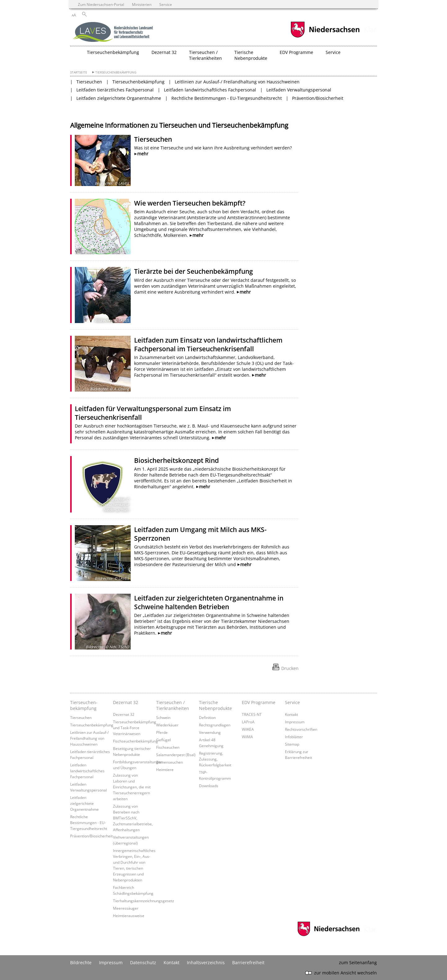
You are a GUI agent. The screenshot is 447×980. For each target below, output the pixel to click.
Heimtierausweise (129, 916)
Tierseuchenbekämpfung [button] (113, 52)
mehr (143, 154)
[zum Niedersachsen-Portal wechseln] (325, 37)
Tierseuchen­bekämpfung (84, 705)
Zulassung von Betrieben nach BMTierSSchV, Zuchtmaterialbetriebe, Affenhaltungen (133, 818)
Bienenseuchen (169, 762)
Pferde (162, 732)
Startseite (79, 72)
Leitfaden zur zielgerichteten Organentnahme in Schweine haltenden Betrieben (209, 602)
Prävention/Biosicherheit (318, 98)
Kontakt (291, 714)
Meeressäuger (126, 908)
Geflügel (163, 740)
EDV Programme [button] (296, 52)
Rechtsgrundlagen (215, 725)
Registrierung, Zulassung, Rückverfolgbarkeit (215, 759)
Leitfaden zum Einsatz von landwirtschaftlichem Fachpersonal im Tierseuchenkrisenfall (208, 344)
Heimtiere (165, 769)
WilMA (247, 737)
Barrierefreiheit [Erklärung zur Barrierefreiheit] (248, 962)
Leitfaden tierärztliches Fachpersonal (115, 90)
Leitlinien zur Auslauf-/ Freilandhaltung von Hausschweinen (237, 82)
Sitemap (292, 744)
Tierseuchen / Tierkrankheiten (173, 705)
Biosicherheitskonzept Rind (176, 460)
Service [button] (333, 52)
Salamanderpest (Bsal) (176, 755)
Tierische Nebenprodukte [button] (251, 55)
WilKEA (248, 729)
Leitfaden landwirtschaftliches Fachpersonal (210, 90)
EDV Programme (259, 702)
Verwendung (210, 732)
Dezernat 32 (126, 702)
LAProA (248, 722)
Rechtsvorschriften (301, 729)
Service (292, 702)
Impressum (295, 722)
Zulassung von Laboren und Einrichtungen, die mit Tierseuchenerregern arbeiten (132, 787)
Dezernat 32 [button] (164, 52)
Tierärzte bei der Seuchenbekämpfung (194, 271)
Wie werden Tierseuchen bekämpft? (190, 203)
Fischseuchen (168, 747)
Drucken (290, 668)
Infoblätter (294, 737)
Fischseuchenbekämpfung (135, 741)
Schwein (163, 717)
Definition (207, 717)
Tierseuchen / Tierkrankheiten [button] (205, 55)
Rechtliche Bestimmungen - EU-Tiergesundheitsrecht (227, 98)
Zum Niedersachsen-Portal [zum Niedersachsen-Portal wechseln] (101, 4)
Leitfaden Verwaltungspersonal (299, 90)
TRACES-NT (252, 714)
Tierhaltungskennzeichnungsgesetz (144, 901)
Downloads (209, 786)
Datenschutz (143, 962)
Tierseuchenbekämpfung (116, 72)
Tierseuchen (89, 82)
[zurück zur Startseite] (114, 33)
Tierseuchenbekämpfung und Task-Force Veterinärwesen (135, 728)
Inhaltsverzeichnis (206, 962)
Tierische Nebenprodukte (215, 705)
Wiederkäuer (167, 725)
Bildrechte (81, 962)
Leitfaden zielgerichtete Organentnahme (119, 98)
